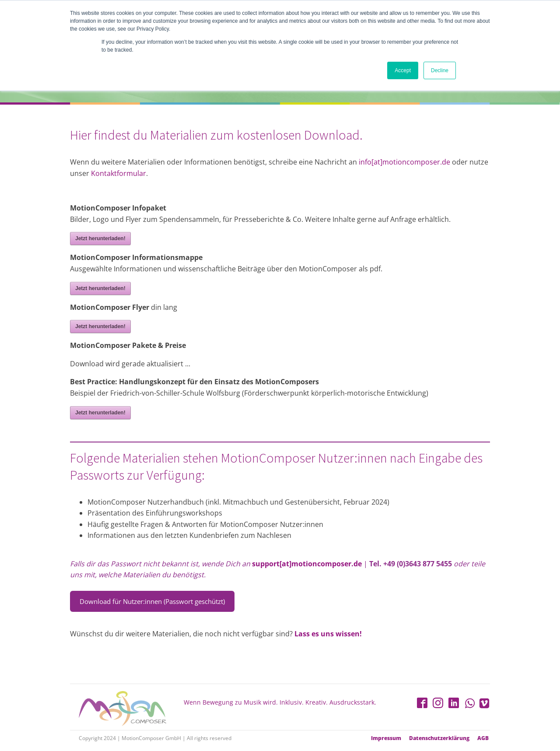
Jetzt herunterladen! (100, 239)
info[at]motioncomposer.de (405, 162)
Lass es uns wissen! (328, 634)
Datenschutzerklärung (439, 738)
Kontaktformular (119, 173)
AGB (483, 738)
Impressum (386, 738)
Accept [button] (403, 70)
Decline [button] (440, 70)
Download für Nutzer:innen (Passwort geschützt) (152, 601)
